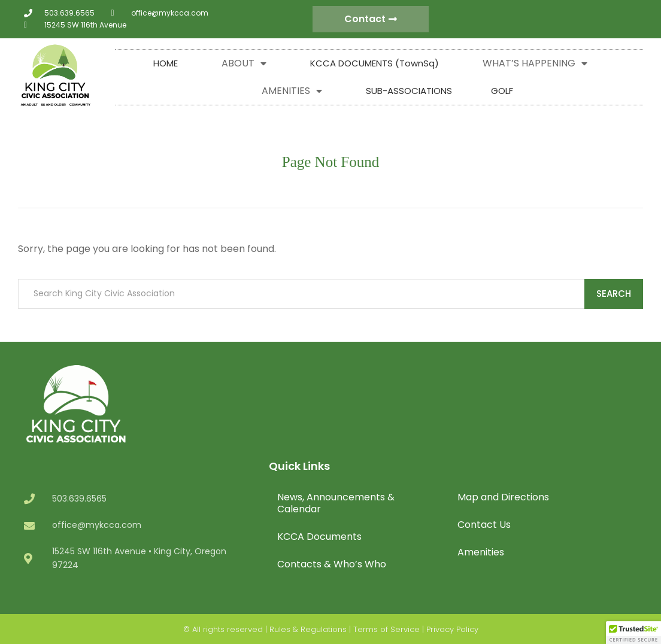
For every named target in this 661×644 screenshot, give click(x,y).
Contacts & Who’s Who (332, 564)
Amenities (481, 552)
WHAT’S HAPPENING (535, 63)
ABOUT (244, 63)
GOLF (502, 91)
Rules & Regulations (308, 629)
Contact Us (484, 525)
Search (614, 294)
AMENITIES (292, 91)
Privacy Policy (452, 629)
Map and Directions (503, 497)
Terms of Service (386, 629)
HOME (166, 63)
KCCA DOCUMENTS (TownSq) (375, 63)
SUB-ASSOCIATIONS (409, 91)
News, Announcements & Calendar (336, 503)
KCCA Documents (319, 537)
